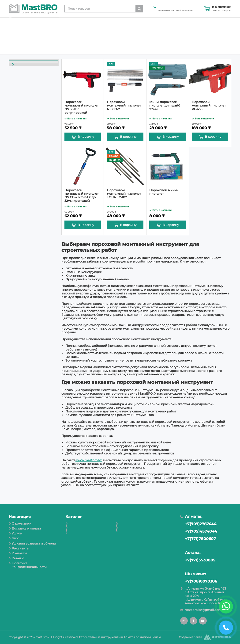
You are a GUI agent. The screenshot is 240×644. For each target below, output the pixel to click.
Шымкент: (193, 574)
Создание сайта (190, 637)
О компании (70, 40)
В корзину (86, 137)
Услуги (119, 40)
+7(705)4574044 (199, 532)
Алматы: (191, 517)
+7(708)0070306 (199, 581)
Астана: (190, 553)
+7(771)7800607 (198, 539)
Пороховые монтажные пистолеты (30, 121)
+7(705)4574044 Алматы (174, 7)
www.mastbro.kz (89, 460)
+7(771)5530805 (198, 560)
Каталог (225, 40)
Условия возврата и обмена (159, 40)
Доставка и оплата (97, 40)
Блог (131, 40)
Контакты (209, 40)
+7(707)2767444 (198, 524)
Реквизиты (190, 40)
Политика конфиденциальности (29, 565)
